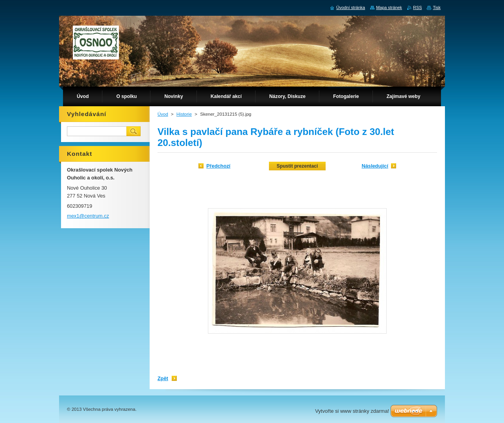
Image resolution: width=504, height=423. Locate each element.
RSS (417, 7)
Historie (184, 114)
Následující (375, 166)
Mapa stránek (389, 7)
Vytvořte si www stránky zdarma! (352, 411)
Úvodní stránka (351, 7)
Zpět (163, 378)
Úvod (163, 114)
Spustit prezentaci (297, 166)
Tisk (437, 7)
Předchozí (218, 166)
